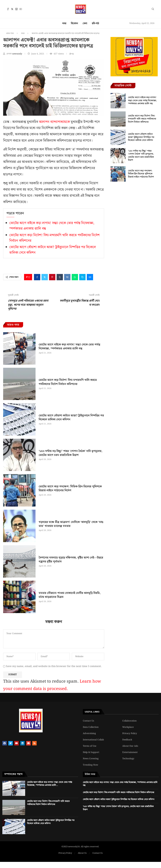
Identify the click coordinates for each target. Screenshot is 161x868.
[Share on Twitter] (45, 277)
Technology (128, 759)
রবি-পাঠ (95, 24)
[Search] (153, 10)
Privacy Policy (130, 733)
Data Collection (91, 727)
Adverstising (89, 733)
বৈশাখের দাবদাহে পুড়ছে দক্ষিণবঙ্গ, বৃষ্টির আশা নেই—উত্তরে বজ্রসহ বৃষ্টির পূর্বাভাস (71, 560)
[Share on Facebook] (37, 277)
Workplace (128, 727)
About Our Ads (130, 746)
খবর (64, 24)
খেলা (85, 24)
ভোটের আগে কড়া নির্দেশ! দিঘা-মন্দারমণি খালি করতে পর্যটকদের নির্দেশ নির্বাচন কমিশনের (68, 382)
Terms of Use (90, 746)
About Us (82, 853)
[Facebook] (8, 9)
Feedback (127, 740)
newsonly (18, 54)
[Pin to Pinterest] (52, 277)
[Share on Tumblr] (60, 277)
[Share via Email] (90, 277)
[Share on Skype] (82, 277)
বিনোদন (74, 24)
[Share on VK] (67, 277)
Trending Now (90, 765)
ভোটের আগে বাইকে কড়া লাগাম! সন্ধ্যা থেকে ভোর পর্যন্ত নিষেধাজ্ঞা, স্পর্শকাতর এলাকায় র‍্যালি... (50, 784)
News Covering (91, 759)
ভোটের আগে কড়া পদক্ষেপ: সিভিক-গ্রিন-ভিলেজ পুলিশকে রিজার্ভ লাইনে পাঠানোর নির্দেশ (70, 488)
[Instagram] (16, 9)
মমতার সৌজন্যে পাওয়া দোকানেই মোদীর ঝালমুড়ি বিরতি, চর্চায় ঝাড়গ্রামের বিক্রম (70, 595)
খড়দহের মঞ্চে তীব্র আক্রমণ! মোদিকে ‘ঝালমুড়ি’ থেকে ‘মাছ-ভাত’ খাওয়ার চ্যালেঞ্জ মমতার (71, 524)
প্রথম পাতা (10, 33)
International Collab (93, 740)
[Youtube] (21, 9)
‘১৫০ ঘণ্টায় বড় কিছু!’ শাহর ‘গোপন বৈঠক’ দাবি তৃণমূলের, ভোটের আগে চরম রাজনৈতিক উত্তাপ (71, 453)
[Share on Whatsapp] (75, 277)
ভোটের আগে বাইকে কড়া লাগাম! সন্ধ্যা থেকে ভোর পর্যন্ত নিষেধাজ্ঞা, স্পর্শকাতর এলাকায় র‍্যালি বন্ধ (69, 347)
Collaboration (129, 721)
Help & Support (91, 752)
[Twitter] (12, 9)
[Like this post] (29, 277)
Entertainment (130, 752)
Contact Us (88, 721)
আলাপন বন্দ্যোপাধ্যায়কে (54, 122)
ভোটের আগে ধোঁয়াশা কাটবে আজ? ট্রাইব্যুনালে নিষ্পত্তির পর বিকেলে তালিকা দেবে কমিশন (71, 417)
